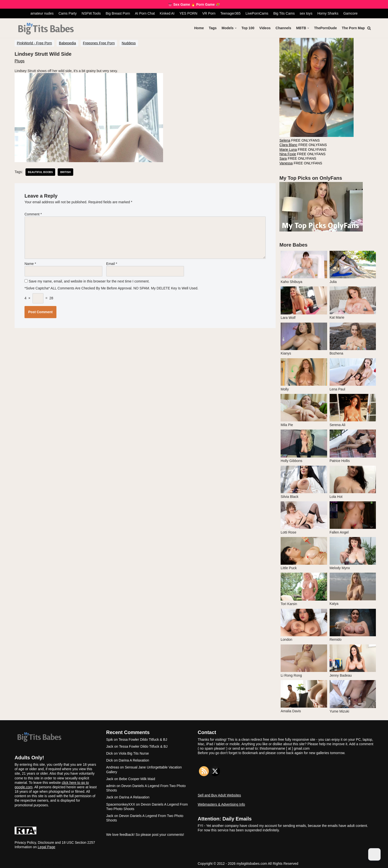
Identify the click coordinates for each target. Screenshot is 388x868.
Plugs (20, 61)
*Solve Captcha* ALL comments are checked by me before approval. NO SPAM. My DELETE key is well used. (112, 287)
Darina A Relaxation (134, 759)
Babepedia (67, 43)
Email (112, 263)
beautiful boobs (40, 172)
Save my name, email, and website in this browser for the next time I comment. (89, 280)
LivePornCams (257, 13)
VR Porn (209, 13)
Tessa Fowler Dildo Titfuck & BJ (143, 738)
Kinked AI (167, 13)
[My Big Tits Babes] (46, 29)
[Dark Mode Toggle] (374, 854)
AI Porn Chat (145, 13)
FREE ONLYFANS (299, 140)
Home (199, 28)
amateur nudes (42, 13)
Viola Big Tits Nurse (134, 752)
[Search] (369, 28)
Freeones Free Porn (99, 43)
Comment (33, 214)
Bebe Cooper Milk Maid (137, 777)
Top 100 (248, 28)
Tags (213, 28)
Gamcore (350, 13)
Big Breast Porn (118, 13)
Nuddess (129, 43)
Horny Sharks (328, 13)
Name (30, 263)
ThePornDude (326, 28)
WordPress (53, 863)
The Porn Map (353, 28)
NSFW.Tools (91, 13)
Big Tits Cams (284, 13)
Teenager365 (230, 13)
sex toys (306, 13)
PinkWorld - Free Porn (34, 43)
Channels (283, 28)
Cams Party (68, 13)
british (65, 172)
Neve (19, 863)
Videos (265, 28)
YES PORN (188, 13)
